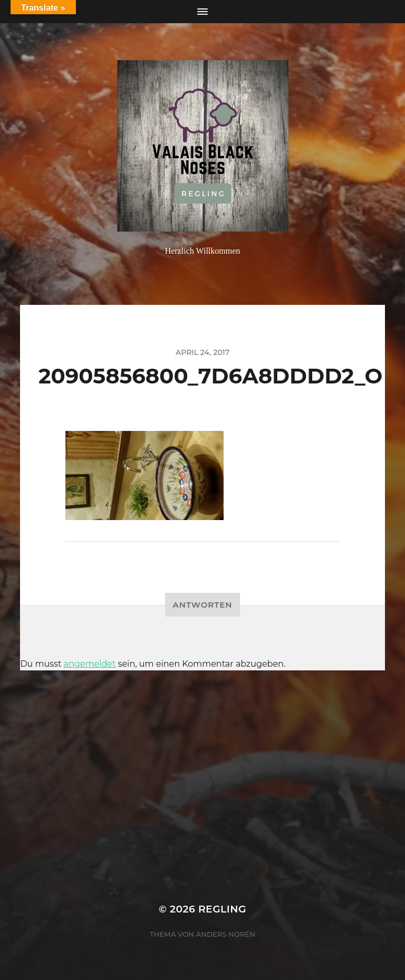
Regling (222, 909)
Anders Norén (226, 934)
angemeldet (90, 664)
